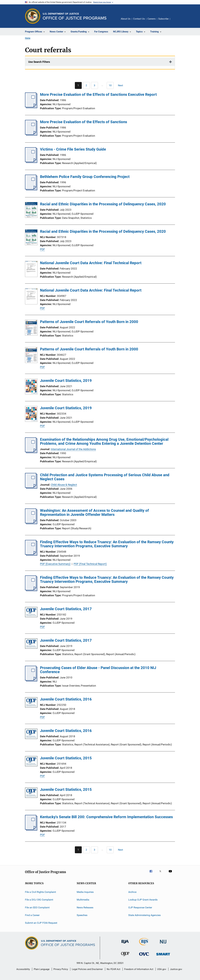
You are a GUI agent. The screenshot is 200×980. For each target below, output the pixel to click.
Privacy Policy (61, 969)
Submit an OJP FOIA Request (41, 923)
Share (175, 21)
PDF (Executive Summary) (55, 564)
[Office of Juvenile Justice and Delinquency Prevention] (125, 957)
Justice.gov (176, 969)
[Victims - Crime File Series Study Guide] (31, 162)
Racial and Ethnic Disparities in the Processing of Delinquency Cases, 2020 (103, 204)
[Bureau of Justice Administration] (125, 944)
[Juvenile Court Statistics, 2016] (31, 703)
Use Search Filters (39, 62)
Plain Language (42, 969)
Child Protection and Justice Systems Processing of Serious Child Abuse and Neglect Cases (105, 477)
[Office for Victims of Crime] (144, 956)
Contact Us (139, 19)
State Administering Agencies (144, 915)
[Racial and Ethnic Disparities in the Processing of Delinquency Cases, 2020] (31, 210)
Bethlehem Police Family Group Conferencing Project (85, 177)
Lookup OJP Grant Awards (143, 900)
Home (28, 38)
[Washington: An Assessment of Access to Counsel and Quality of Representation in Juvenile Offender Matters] (31, 523)
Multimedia (83, 900)
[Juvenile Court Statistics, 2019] (31, 387)
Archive (132, 892)
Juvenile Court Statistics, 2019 (66, 381)
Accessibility (23, 969)
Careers (152, 19)
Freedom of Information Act (139, 969)
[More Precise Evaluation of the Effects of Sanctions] (31, 135)
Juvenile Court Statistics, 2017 (66, 609)
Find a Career (32, 915)
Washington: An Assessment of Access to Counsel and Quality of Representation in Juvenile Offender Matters (94, 513)
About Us (126, 19)
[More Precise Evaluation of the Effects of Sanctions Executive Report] (31, 107)
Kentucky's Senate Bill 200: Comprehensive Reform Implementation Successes (106, 817)
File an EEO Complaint (37, 907)
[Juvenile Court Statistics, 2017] (31, 613)
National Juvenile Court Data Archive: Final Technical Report (91, 263)
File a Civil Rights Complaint (40, 892)
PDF (42, 249)
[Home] (75, 16)
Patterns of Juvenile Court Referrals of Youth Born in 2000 (89, 322)
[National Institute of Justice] (163, 944)
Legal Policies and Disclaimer (87, 969)
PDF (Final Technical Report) (90, 564)
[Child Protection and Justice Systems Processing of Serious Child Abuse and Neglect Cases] (31, 488)
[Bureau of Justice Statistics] (144, 946)
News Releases (85, 907)
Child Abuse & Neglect (64, 485)
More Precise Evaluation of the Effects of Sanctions (84, 122)
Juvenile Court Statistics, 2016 (66, 699)
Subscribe (163, 19)
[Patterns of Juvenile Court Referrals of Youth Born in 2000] (31, 328)
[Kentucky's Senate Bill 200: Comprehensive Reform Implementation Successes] (31, 830)
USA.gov (162, 969)
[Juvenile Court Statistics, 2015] (31, 762)
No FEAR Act (114, 969)
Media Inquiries (85, 892)
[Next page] (122, 85)
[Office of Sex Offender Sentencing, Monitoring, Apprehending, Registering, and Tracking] (163, 956)
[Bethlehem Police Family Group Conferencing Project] (31, 189)
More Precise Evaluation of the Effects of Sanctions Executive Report (98, 95)
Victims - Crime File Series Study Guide (73, 149)
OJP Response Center (140, 907)
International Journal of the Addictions (73, 449)
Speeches (82, 915)
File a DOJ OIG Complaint (39, 900)
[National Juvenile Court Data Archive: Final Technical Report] (31, 269)
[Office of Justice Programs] (33, 16)
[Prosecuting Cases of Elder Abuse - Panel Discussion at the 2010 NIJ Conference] (31, 680)
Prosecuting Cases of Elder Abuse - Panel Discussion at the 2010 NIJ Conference (98, 670)
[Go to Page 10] (110, 85)
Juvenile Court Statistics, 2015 (66, 758)
